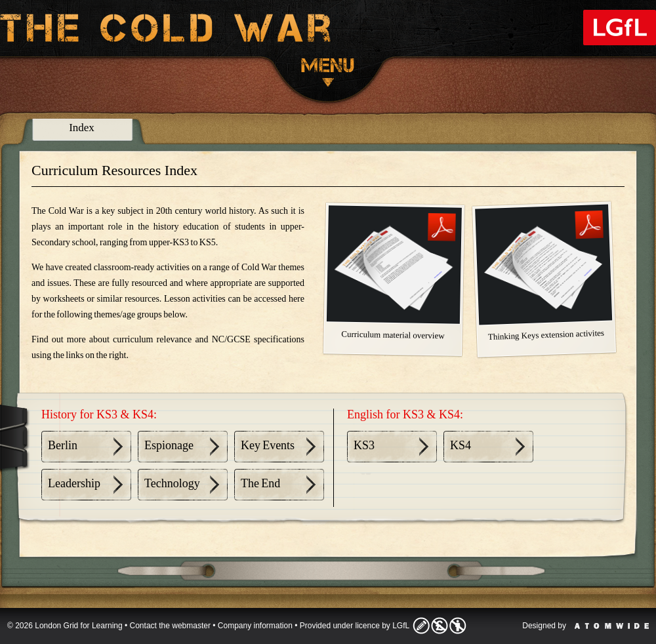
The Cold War (166, 30)
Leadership (74, 483)
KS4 (461, 445)
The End (260, 483)
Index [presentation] (82, 128)
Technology (172, 483)
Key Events (268, 445)
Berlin (63, 445)
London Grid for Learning (620, 28)
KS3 (364, 445)
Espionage (169, 445)
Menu (328, 72)
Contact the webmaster (170, 626)
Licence (440, 626)
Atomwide (612, 626)
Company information (255, 626)
